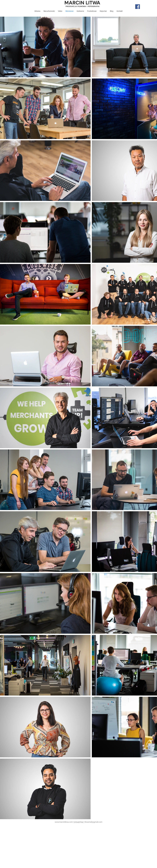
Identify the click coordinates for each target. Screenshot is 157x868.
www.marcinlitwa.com (64, 822)
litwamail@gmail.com (93, 822)
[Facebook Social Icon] (138, 7)
